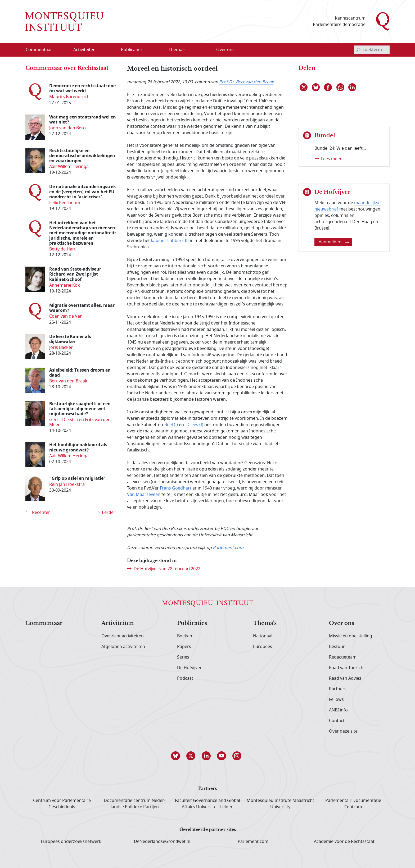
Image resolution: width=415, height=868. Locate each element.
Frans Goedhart (176, 488)
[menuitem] (42, 50)
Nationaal (263, 636)
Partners (338, 689)
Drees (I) (195, 425)
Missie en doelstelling (351, 636)
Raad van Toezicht (347, 668)
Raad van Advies (345, 678)
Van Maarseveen (144, 495)
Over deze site (343, 731)
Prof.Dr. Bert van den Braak (247, 82)
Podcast (185, 678)
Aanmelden (334, 242)
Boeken (185, 636)
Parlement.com (228, 548)
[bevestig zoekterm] (358, 50)
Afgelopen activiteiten (123, 647)
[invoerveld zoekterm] (372, 50)
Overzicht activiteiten (123, 636)
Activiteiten (118, 623)
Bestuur (337, 647)
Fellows (336, 700)
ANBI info (338, 710)
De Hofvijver (189, 668)
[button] (177, 756)
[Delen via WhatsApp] (341, 87)
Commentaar (44, 623)
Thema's (265, 623)
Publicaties (192, 623)
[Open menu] (101, 50)
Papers (184, 647)
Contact (337, 721)
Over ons (342, 623)
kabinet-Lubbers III (170, 241)
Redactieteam (343, 657)
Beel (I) (171, 425)
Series (183, 657)
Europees (263, 647)
